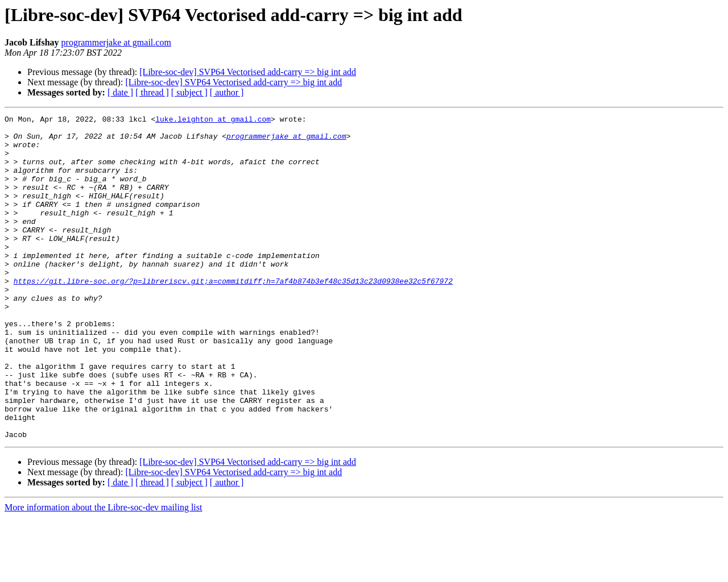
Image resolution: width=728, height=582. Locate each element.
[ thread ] (152, 92)
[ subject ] (189, 92)
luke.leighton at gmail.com (213, 120)
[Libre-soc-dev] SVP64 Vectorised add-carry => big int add (248, 72)
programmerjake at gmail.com (116, 42)
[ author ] (227, 92)
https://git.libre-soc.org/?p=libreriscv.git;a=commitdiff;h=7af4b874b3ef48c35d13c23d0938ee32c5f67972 (233, 315)
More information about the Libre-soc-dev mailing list (103, 572)
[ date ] (120, 92)
